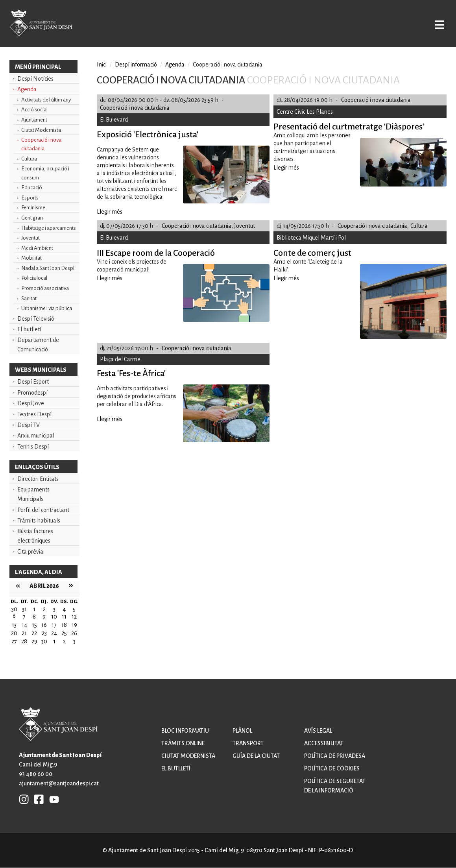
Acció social (34, 110)
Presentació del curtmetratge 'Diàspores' (349, 127)
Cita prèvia (30, 552)
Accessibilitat (324, 743)
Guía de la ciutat (256, 756)
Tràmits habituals (39, 521)
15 (34, 625)
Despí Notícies (35, 79)
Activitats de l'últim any (46, 100)
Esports (30, 198)
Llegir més (110, 212)
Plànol (242, 731)
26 (74, 633)
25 (64, 633)
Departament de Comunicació (38, 345)
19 (74, 625)
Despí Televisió (36, 319)
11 (64, 617)
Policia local (34, 278)
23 (44, 633)
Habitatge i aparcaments (49, 228)
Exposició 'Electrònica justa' (148, 135)
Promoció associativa (45, 288)
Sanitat (29, 298)
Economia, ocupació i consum (45, 173)
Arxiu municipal (36, 436)
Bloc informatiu (185, 731)
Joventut (30, 238)
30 (44, 641)
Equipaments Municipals (33, 494)
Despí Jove (31, 403)
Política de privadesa (335, 756)
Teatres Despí (34, 414)
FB (37, 799)
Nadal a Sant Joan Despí (48, 268)
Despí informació (136, 65)
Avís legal (318, 731)
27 (14, 641)
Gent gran (32, 218)
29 (34, 641)
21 (24, 633)
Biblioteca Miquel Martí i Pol (311, 238)
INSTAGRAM (24, 799)
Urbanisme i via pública (47, 308)
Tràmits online (183, 743)
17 (54, 625)
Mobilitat (31, 258)
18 (64, 625)
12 (74, 617)
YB (52, 799)
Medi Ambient (37, 248)
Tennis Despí (33, 447)
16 (44, 625)
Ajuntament (34, 120)
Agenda (27, 89)
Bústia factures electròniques (35, 536)
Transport (248, 743)
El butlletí (29, 329)
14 (24, 625)
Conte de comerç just (312, 253)
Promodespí (32, 393)
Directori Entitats (38, 479)
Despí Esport (33, 382)
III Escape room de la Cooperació (156, 253)
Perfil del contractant (43, 510)
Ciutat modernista (188, 756)
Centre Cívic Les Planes (305, 112)
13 (14, 625)
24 (54, 633)
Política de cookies (332, 768)
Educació (32, 187)
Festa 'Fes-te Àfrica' (131, 373)
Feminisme (33, 208)
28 (24, 641)
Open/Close (431, 24)
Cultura (29, 159)
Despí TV (29, 425)
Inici (102, 65)
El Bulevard (114, 120)
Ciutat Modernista (41, 130)
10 (54, 617)
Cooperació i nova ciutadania (41, 144)
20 (14, 633)
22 (34, 633)
